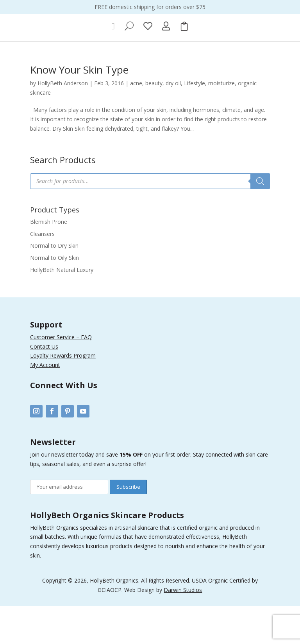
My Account (45, 403)
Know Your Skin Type (79, 108)
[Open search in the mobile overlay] (150, 219)
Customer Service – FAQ (61, 375)
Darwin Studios (183, 627)
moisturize (221, 121)
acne (136, 121)
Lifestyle (195, 121)
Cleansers (42, 271)
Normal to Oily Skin (54, 296)
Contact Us (44, 384)
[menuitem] (113, 64)
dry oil (173, 121)
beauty (154, 121)
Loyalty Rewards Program (63, 393)
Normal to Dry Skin (54, 283)
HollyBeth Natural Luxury (62, 308)
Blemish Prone (49, 260)
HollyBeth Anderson (63, 121)
